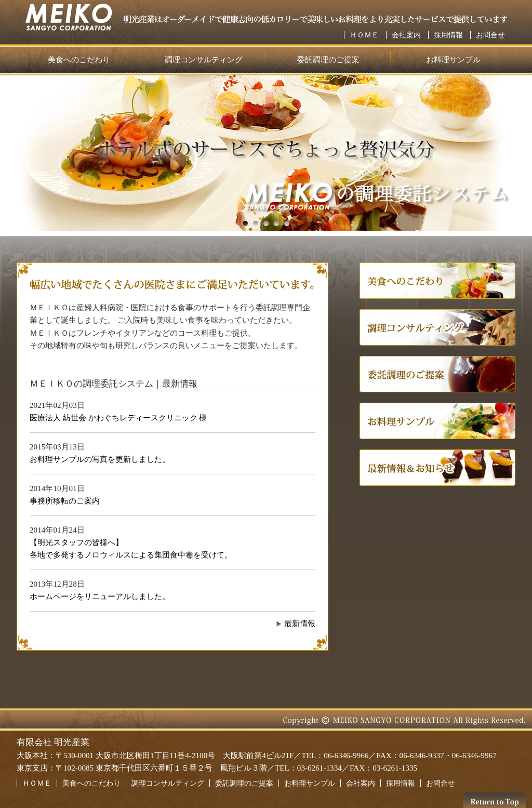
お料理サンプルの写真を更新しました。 (100, 459)
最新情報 (300, 623)
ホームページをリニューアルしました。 (100, 596)
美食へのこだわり (79, 59)
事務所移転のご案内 (65, 501)
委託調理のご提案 (328, 59)
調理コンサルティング (204, 59)
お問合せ (490, 35)
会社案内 (406, 35)
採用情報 (448, 35)
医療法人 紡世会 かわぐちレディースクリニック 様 (118, 418)
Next (24, 153)
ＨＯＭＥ (364, 35)
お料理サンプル (453, 59)
